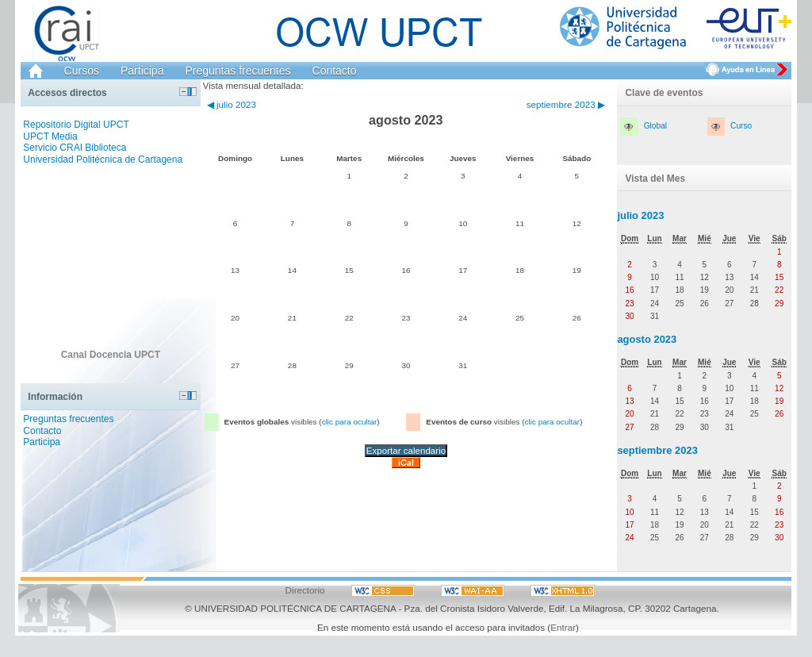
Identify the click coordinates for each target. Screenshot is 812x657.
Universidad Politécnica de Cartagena (103, 159)
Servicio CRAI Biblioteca (75, 148)
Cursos (82, 71)
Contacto (335, 71)
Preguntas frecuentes (237, 71)
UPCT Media (50, 136)
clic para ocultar (350, 422)
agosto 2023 (647, 339)
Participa (142, 71)
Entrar (563, 627)
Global (655, 126)
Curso (741, 126)
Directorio (305, 590)
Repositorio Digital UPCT (76, 125)
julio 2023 (640, 215)
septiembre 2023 (657, 450)
